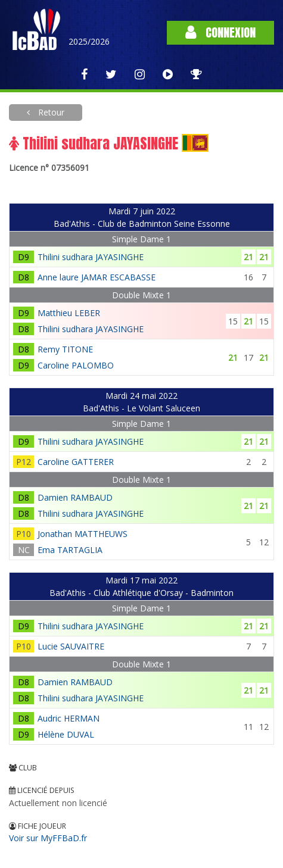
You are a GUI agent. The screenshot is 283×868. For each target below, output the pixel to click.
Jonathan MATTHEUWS (83, 534)
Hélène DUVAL (66, 734)
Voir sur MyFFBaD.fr (48, 838)
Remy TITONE (65, 349)
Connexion (220, 32)
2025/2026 (89, 41)
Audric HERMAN (69, 718)
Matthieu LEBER (69, 313)
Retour (50, 112)
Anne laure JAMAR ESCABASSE (97, 277)
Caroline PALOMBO (76, 365)
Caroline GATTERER (76, 462)
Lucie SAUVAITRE (71, 646)
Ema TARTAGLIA (70, 550)
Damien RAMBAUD (75, 497)
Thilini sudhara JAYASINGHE (91, 257)
